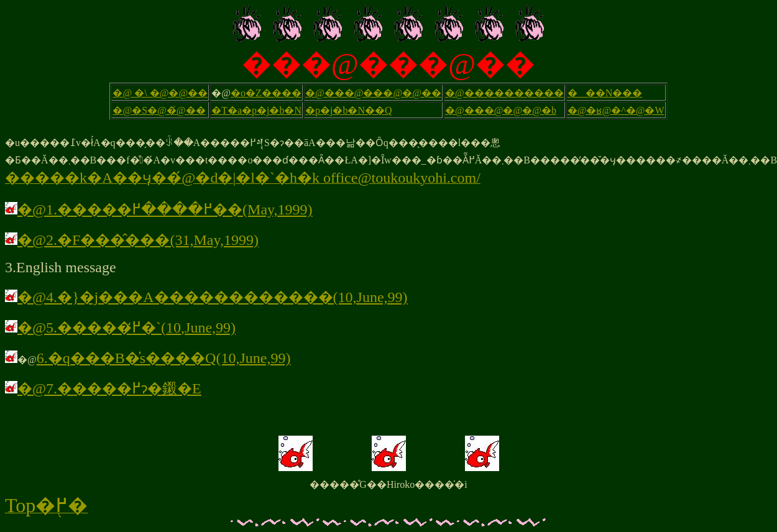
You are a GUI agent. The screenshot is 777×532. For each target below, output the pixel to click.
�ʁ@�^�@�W (625, 110)
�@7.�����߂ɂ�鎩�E (103, 388)
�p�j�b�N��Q (349, 110)
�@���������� (504, 93)
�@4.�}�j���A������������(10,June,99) (213, 297)
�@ (455, 110)
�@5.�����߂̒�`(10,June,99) (120, 328)
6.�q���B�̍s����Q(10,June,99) (164, 358)
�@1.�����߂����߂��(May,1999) (165, 209)
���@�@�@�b (510, 110)
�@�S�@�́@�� (159, 110)
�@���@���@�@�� (373, 93)
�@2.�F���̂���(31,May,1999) (132, 240)
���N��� (605, 93)
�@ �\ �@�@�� (160, 93)
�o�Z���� (266, 93)
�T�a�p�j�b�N (256, 110)
